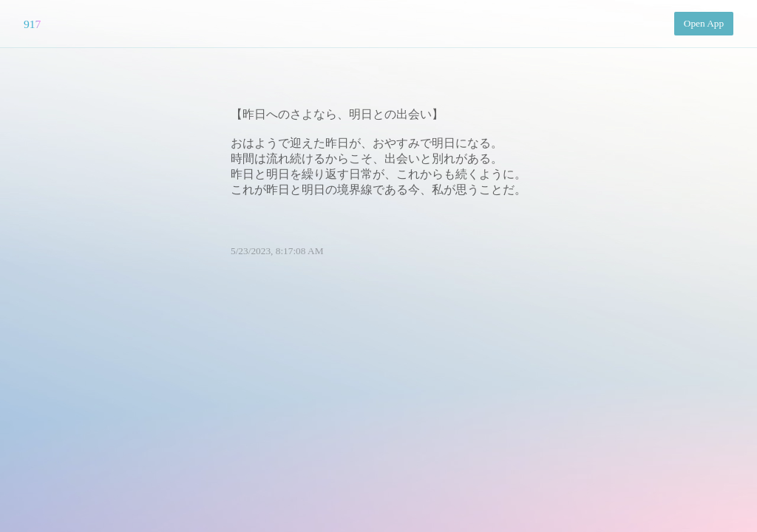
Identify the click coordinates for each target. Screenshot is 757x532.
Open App (704, 23)
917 (32, 24)
